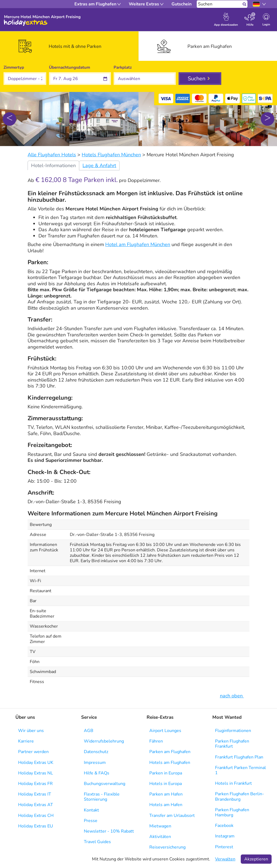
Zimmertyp (14, 67)
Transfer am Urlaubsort (172, 816)
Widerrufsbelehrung (104, 741)
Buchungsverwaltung (105, 784)
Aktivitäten (160, 837)
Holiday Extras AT (36, 805)
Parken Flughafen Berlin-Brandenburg (240, 796)
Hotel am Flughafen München (138, 244)
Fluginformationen (233, 731)
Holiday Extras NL (36, 773)
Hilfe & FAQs (97, 773)
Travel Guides (97, 842)
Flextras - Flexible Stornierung (102, 797)
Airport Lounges (165, 731)
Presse (91, 821)
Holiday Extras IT (35, 794)
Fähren (156, 741)
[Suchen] (219, 4)
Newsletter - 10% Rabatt (109, 831)
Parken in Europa (166, 773)
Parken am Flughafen (170, 752)
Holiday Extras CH (36, 816)
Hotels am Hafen (166, 805)
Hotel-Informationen (53, 165)
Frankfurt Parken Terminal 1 (240, 770)
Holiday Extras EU (36, 826)
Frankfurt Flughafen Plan (239, 757)
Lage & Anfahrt (99, 165)
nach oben (235, 696)
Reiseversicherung (167, 847)
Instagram (225, 836)
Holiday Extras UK (36, 763)
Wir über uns (31, 731)
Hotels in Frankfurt (233, 783)
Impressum (95, 763)
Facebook (224, 826)
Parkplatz (123, 67)
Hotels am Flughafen (170, 763)
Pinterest (224, 847)
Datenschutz (96, 752)
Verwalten (225, 859)
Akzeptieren (256, 859)
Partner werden (33, 752)
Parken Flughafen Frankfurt (232, 744)
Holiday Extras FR (35, 784)
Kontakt (91, 810)
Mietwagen (160, 826)
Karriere (26, 741)
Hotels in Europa (166, 784)
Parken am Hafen (166, 794)
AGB (89, 731)
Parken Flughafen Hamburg (232, 812)
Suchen (197, 79)
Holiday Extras (26, 23)
